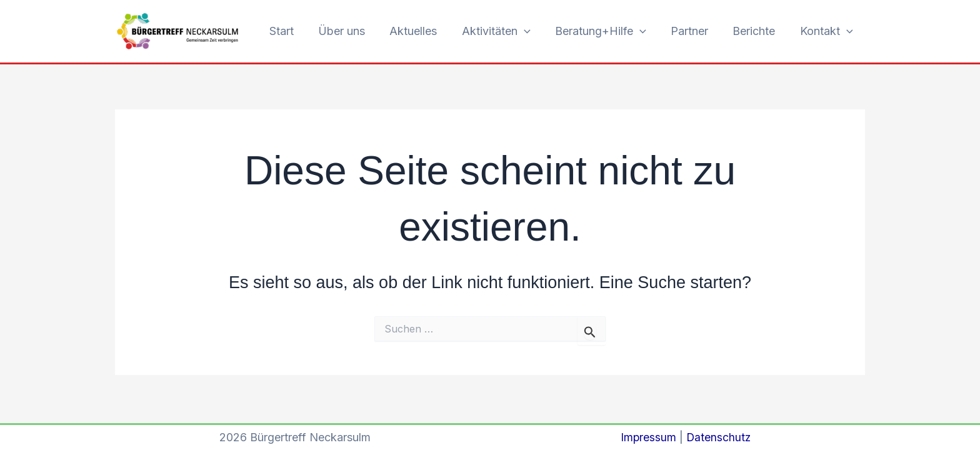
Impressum (647, 437)
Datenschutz (718, 437)
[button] (533, 32)
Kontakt (827, 32)
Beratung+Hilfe (607, 32)
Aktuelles (425, 31)
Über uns (355, 31)
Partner (694, 31)
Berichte (757, 31)
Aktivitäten (506, 32)
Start (297, 31)
